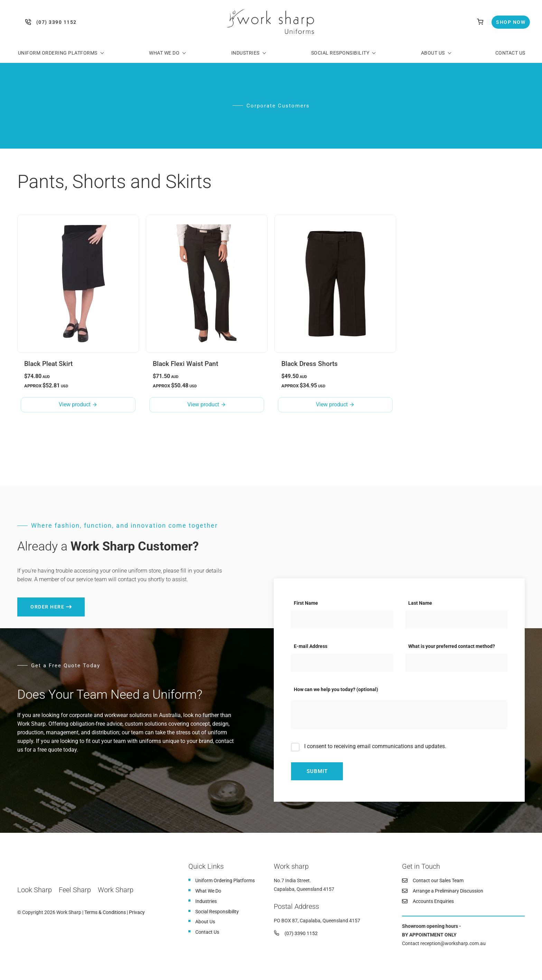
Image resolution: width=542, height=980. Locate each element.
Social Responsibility (340, 53)
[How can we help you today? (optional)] (399, 715)
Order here (34, 602)
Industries (245, 53)
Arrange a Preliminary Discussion (448, 891)
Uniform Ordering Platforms (58, 53)
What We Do (164, 53)
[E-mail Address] (342, 663)
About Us (433, 53)
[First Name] (342, 620)
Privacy (137, 913)
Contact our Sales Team (438, 880)
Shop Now (505, 20)
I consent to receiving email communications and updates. (375, 746)
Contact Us (510, 53)
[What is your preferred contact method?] (456, 663)
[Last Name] (456, 620)
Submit (317, 771)
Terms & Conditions (105, 913)
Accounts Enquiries (433, 901)
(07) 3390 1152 (30, 22)
